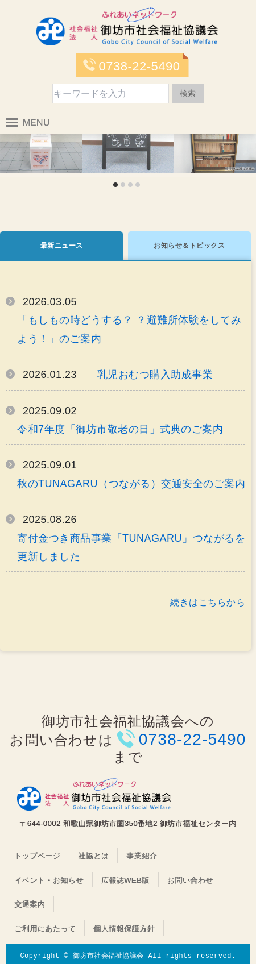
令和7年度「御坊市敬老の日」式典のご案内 (120, 429)
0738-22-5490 (139, 66)
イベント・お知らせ (49, 880)
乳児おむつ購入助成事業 (155, 375)
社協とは (93, 856)
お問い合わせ (190, 880)
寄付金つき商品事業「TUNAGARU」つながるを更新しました (131, 547)
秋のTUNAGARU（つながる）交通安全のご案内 (131, 484)
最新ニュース (62, 246)
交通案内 (30, 904)
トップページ (37, 856)
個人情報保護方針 (124, 929)
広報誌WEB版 (125, 880)
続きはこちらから (208, 602)
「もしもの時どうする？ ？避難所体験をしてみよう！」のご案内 (129, 329)
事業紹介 (142, 856)
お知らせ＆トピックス (189, 246)
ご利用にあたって (45, 929)
